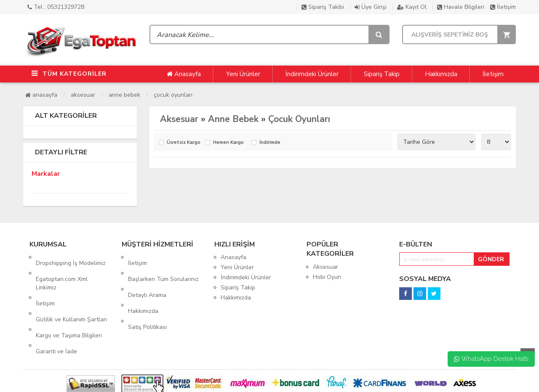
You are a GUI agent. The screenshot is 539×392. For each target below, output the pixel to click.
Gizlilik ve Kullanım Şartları (71, 296)
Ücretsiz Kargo (184, 143)
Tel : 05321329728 (56, 7)
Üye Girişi (371, 7)
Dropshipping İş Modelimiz (71, 257)
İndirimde (270, 143)
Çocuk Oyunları (173, 95)
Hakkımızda (441, 74)
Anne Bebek (124, 95)
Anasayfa (184, 74)
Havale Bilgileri (461, 7)
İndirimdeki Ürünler (312, 74)
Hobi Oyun (327, 277)
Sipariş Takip (382, 74)
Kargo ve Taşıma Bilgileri (69, 306)
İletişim (503, 7)
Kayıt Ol (412, 7)
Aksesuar (83, 95)
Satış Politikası (147, 298)
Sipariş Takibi (323, 7)
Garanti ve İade (56, 316)
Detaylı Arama (147, 277)
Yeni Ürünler (243, 74)
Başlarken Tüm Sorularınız (163, 267)
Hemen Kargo (228, 143)
